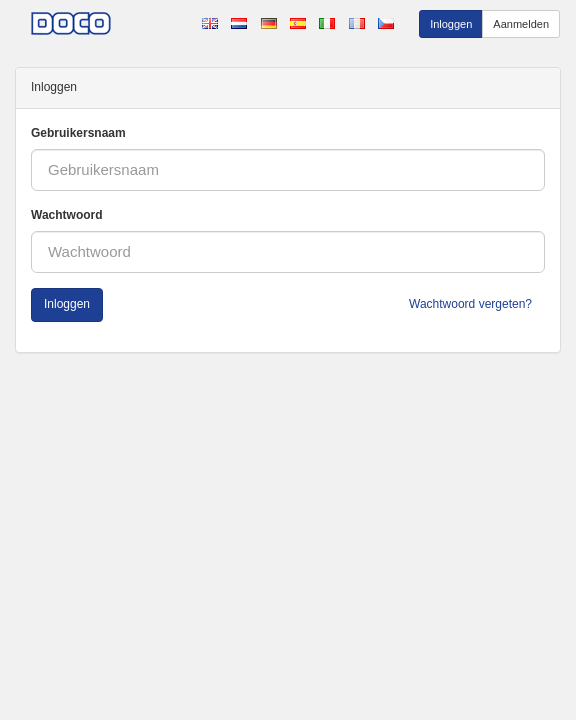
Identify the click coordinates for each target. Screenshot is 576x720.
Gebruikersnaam (78, 133)
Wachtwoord (67, 215)
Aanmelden (521, 24)
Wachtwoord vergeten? (470, 304)
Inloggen (451, 24)
